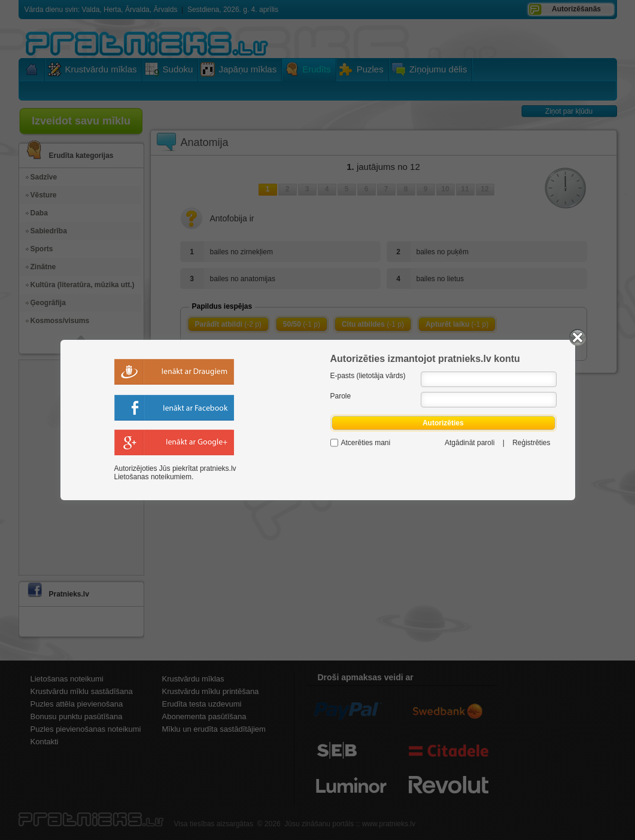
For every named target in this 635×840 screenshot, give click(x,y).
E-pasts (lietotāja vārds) (368, 376)
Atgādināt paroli (470, 443)
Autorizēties (443, 423)
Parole (341, 396)
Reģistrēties (531, 443)
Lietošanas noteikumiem (153, 477)
